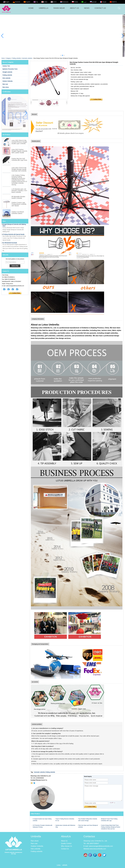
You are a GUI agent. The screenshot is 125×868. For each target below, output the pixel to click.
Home (3, 58)
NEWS (87, 8)
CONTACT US (100, 8)
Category (8, 58)
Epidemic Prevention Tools (10, 69)
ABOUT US (74, 8)
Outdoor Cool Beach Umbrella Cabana (18, 213)
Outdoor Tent (6, 66)
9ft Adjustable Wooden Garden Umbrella (18, 197)
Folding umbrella (16, 58)
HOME (31, 8)
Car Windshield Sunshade (10, 244)
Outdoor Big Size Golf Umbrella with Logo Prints (19, 159)
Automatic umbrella (27, 58)
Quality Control (66, 843)
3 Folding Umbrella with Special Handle (13, 236)
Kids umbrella (6, 78)
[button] (61, 55)
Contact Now (15, 293)
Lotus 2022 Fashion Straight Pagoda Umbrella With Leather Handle (19, 151)
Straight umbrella (7, 72)
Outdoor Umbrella (8, 81)
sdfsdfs (65, 865)
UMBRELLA (44, 8)
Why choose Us (67, 846)
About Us (64, 841)
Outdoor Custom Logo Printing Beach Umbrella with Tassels (19, 204)
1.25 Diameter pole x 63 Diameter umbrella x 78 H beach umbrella (19, 191)
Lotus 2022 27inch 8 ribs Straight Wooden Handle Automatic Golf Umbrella (19, 169)
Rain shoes (6, 87)
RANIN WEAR (59, 8)
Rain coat (5, 84)
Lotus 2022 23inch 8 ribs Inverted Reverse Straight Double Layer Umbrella (19, 142)
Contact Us (65, 849)
